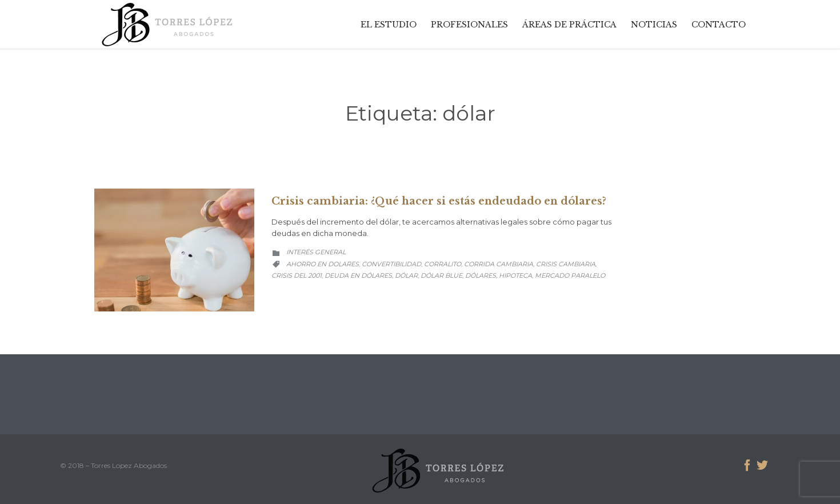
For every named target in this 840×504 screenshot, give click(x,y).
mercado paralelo (570, 275)
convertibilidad (391, 264)
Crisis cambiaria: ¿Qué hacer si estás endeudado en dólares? (439, 201)
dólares (481, 275)
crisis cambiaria (566, 264)
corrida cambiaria (499, 264)
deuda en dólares (358, 275)
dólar (406, 275)
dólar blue (441, 275)
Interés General (316, 252)
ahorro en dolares (323, 264)
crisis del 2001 (297, 275)
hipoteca (515, 275)
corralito (443, 264)
